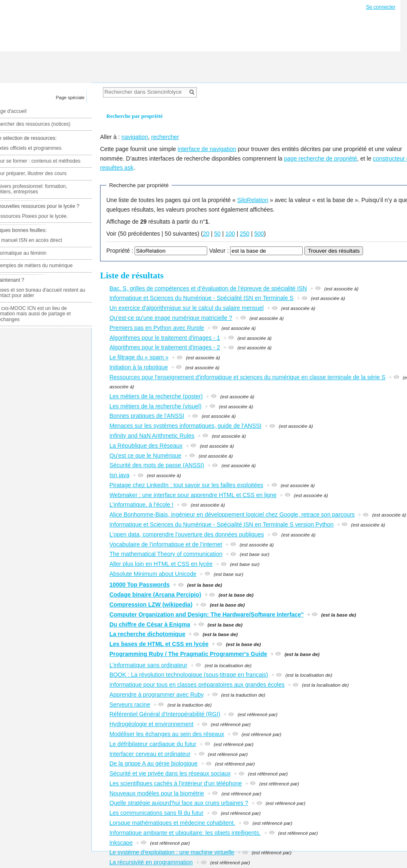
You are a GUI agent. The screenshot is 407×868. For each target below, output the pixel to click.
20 (206, 234)
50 (217, 234)
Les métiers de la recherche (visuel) (155, 406)
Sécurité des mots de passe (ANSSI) (157, 465)
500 (259, 234)
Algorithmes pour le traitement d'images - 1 (164, 338)
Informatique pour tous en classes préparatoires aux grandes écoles (197, 685)
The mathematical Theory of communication (166, 554)
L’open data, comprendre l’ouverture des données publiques (186, 534)
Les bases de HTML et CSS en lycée (159, 644)
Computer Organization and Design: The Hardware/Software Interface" (206, 614)
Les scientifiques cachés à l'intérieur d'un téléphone (175, 783)
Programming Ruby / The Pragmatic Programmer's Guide (188, 654)
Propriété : (120, 251)
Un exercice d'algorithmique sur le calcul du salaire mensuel (186, 308)
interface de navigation (207, 149)
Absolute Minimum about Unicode (153, 574)
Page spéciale (70, 98)
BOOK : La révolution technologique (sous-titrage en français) (189, 675)
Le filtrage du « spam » (139, 357)
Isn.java (119, 475)
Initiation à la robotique (139, 367)
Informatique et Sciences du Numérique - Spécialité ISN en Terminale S (201, 298)
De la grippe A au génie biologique (153, 763)
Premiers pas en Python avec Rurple (157, 328)
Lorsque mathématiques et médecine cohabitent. (172, 823)
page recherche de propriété (321, 158)
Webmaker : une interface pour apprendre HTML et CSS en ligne (193, 495)
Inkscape (121, 843)
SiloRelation (253, 200)
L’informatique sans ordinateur (148, 665)
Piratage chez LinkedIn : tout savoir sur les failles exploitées (186, 485)
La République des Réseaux (146, 446)
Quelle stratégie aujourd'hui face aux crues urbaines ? (179, 803)
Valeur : (219, 251)
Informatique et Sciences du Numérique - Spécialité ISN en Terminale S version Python (221, 524)
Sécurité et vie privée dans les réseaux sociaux (170, 773)
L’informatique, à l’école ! (141, 505)
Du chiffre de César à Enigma (150, 624)
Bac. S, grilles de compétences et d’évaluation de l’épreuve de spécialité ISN (208, 288)
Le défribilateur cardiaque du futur (153, 744)
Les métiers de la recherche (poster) (156, 396)
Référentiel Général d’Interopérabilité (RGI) (165, 714)
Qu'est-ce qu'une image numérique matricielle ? (171, 318)
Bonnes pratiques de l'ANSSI (147, 416)
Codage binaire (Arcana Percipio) (155, 595)
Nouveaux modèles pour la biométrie (157, 793)
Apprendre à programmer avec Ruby (156, 695)
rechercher (165, 137)
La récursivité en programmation (151, 862)
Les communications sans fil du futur (156, 813)
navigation (135, 137)
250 (244, 234)
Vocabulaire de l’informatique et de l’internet (166, 544)
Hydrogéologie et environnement (151, 724)
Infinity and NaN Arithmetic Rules (152, 436)
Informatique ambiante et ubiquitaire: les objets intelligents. (185, 833)
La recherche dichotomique (147, 634)
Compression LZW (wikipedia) (151, 605)
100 (230, 234)
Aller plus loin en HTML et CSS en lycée (161, 564)
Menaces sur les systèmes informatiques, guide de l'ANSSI (185, 426)
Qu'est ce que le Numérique (145, 456)
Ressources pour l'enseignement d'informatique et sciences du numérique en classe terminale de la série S (247, 377)
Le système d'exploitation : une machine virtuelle (172, 852)
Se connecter (381, 7)
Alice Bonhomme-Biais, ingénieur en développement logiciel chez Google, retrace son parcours (232, 514)
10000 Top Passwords (139, 585)
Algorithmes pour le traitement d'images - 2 (164, 347)
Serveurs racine (130, 705)
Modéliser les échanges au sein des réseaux (167, 734)
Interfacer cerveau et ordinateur (150, 754)
